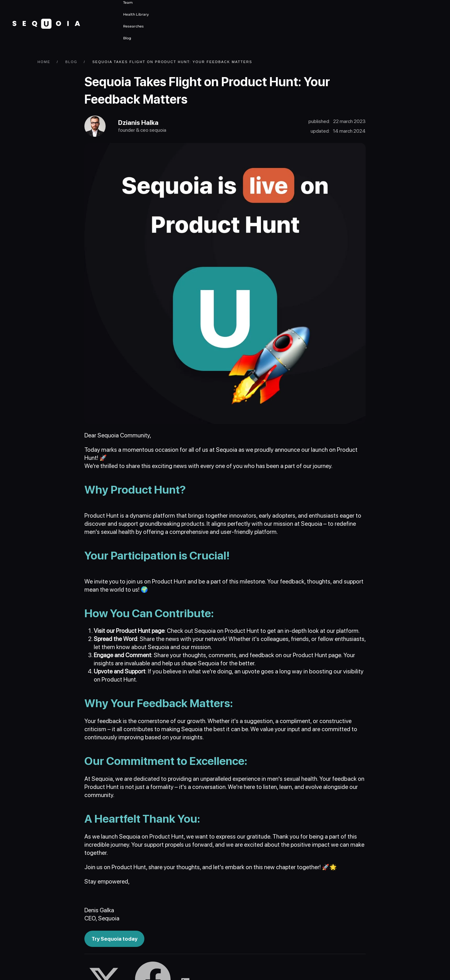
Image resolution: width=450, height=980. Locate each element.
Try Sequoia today (115, 940)
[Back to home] (46, 24)
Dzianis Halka (140, 123)
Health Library (136, 14)
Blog (127, 38)
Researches (133, 26)
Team (128, 2)
